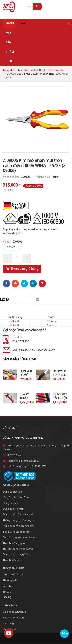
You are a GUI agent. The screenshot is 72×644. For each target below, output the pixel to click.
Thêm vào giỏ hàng (22, 269)
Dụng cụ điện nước (14, 509)
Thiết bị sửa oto (12, 560)
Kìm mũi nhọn (57, 70)
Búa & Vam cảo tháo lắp (16, 532)
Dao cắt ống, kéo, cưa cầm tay (20, 538)
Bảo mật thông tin (13, 618)
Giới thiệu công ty (13, 575)
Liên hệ (7, 598)
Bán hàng (8, 624)
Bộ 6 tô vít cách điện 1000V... (60, 398)
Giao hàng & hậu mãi (15, 612)
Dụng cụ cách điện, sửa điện (19, 526)
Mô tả (5, 300)
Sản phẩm (9, 586)
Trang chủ (9, 70)
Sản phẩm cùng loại (19, 360)
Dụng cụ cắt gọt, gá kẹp (16, 555)
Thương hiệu (10, 580)
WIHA (56, 177)
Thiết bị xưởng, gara (14, 543)
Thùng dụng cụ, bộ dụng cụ (19, 520)
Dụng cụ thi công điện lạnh (18, 515)
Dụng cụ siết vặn (12, 492)
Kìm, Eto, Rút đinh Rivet (32, 70)
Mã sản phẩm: (11, 177)
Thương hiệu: (43, 177)
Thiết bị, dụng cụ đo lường (18, 549)
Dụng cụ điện (10, 503)
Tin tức (7, 592)
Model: (7, 242)
